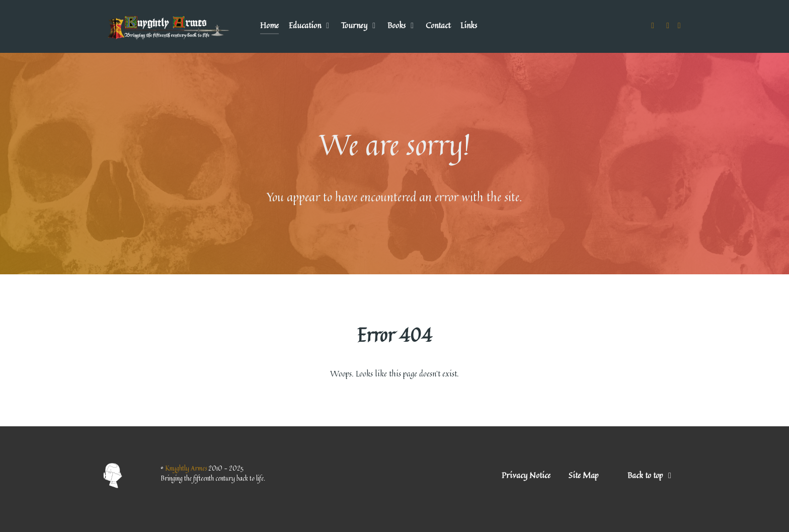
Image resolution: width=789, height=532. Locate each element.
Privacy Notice (526, 475)
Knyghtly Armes (187, 468)
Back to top (651, 475)
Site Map (583, 475)
